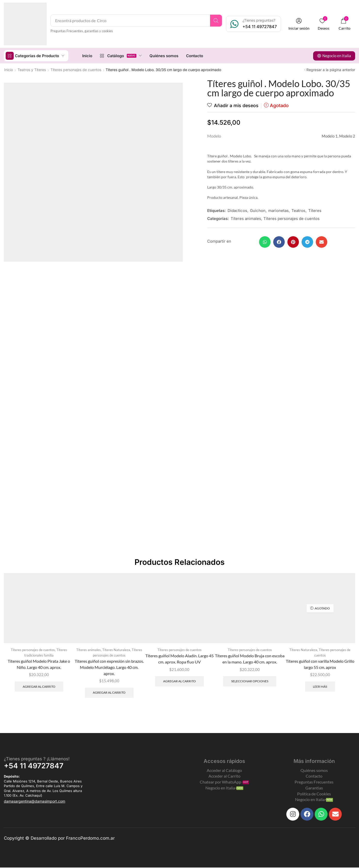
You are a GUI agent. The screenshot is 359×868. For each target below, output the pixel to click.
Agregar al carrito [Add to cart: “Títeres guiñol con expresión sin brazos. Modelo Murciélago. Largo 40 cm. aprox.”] (109, 693)
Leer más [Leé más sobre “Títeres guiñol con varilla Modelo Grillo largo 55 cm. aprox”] (320, 687)
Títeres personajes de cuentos (76, 69)
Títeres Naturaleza (116, 650)
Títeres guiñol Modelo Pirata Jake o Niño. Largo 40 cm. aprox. (39, 664)
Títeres (315, 210)
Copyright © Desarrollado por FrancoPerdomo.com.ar (59, 838)
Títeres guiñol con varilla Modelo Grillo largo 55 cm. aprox (320, 664)
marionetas (278, 210)
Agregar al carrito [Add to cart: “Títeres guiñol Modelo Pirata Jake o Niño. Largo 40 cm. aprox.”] (39, 687)
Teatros (298, 210)
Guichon (258, 210)
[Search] (217, 21)
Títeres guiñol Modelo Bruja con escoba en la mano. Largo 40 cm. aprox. (250, 659)
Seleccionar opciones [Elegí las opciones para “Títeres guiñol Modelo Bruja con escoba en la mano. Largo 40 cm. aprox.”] (250, 681)
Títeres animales (246, 218)
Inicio (9, 69)
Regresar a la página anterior (331, 69)
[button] (299, 24)
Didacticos (237, 210)
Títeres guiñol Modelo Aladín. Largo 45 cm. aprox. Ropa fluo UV (179, 659)
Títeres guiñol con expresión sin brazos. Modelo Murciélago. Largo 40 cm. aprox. (109, 667)
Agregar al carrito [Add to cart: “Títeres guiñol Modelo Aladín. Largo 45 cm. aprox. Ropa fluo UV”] (179, 681)
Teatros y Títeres (32, 69)
